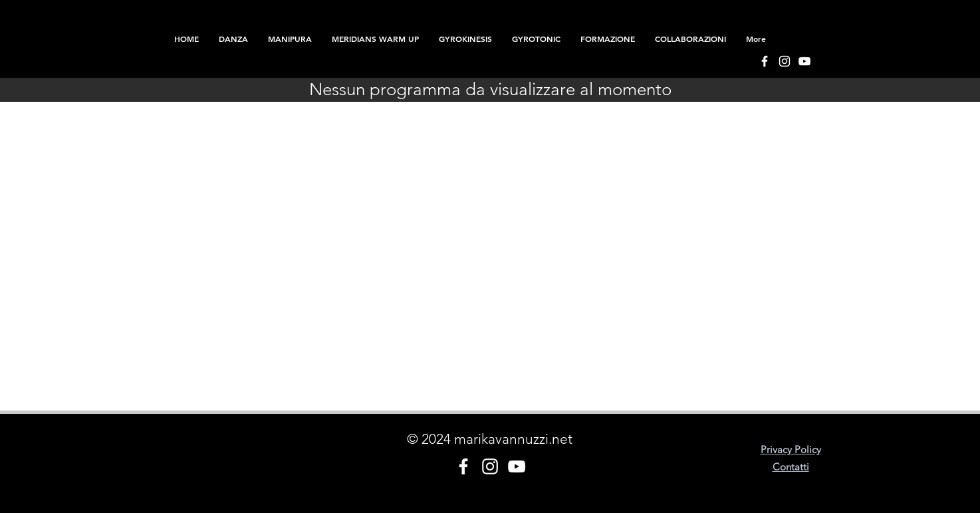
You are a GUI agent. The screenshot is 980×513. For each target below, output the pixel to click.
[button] (608, 39)
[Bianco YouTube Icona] (804, 61)
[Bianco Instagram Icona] (785, 61)
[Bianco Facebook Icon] (765, 61)
